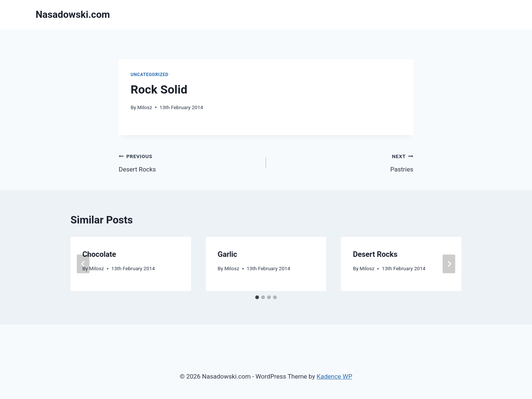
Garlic (228, 254)
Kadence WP (335, 376)
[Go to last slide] (83, 264)
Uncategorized (150, 75)
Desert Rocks (189, 162)
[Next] (449, 264)
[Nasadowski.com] (73, 15)
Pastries (343, 162)
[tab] (257, 297)
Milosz (145, 107)
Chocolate (99, 254)
